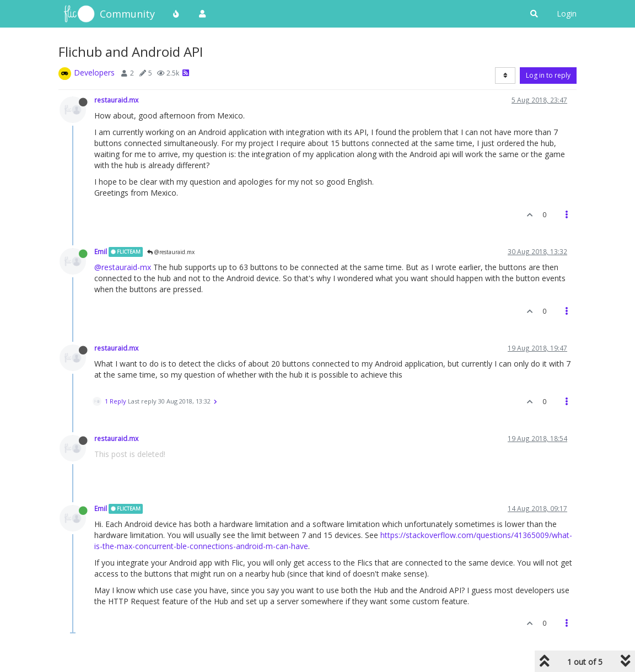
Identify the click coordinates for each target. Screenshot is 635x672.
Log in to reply (548, 75)
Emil (101, 251)
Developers (94, 72)
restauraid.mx (116, 100)
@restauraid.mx (171, 252)
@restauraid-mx (123, 267)
